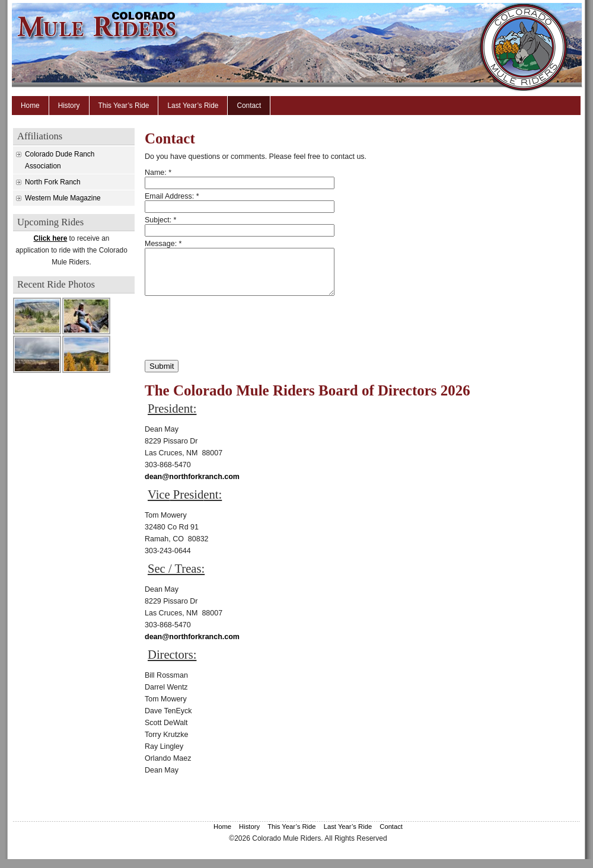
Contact (249, 106)
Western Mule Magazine (63, 198)
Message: (163, 244)
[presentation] (235, 337)
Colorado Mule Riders (308, 47)
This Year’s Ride (124, 106)
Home (30, 106)
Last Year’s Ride (193, 106)
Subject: (160, 220)
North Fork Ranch (53, 182)
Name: (158, 173)
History (69, 106)
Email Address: (172, 196)
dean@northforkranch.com (192, 486)
